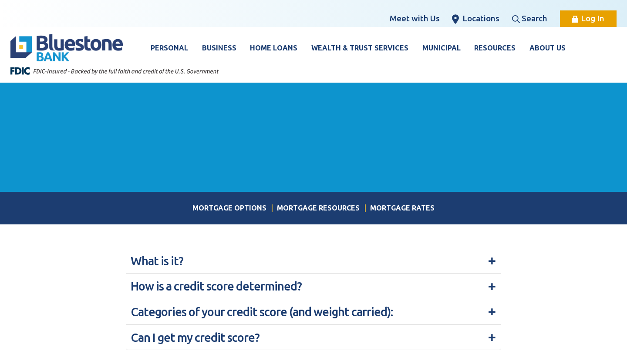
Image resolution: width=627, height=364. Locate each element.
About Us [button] (548, 48)
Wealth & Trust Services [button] (360, 48)
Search (530, 18)
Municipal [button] (442, 48)
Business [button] (219, 48)
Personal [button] (169, 48)
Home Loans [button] (274, 48)
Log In (588, 18)
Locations (476, 19)
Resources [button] (495, 48)
